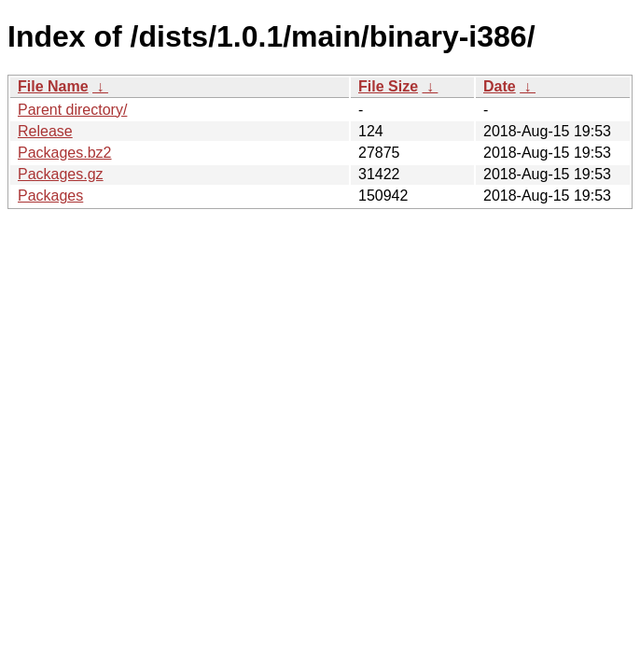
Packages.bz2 (65, 153)
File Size (388, 86)
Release (45, 131)
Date (500, 86)
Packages (50, 196)
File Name (53, 86)
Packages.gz (61, 174)
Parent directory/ (72, 110)
